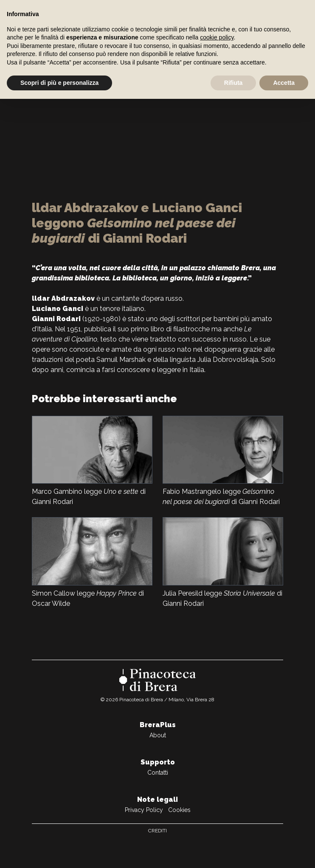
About (158, 735)
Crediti (157, 831)
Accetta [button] (284, 83)
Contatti (158, 773)
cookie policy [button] (217, 37)
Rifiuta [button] (233, 83)
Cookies (179, 810)
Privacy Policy (144, 810)
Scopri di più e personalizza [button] (59, 83)
